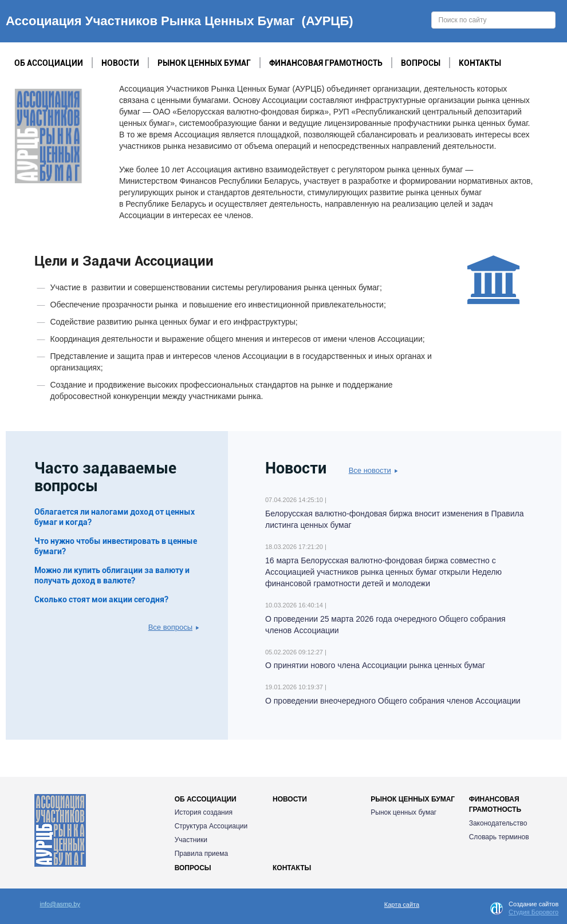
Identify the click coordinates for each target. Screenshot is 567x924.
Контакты (480, 63)
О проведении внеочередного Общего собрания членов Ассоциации (393, 701)
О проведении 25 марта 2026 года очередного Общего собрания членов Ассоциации (385, 625)
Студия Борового (533, 912)
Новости (120, 63)
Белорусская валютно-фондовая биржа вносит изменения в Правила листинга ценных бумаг (394, 519)
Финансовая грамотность (326, 63)
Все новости (373, 470)
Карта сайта (402, 905)
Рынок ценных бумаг (204, 63)
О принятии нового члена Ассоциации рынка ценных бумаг (375, 665)
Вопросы (421, 63)
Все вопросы (174, 627)
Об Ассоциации (49, 63)
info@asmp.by (60, 904)
